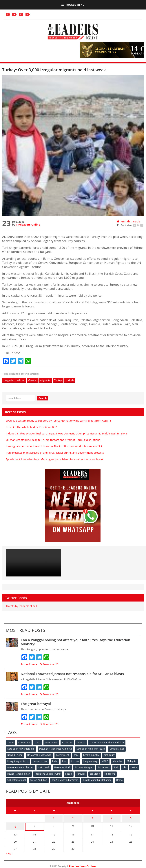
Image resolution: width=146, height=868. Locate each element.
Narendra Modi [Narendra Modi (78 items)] (77, 767)
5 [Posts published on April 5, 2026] (131, 816)
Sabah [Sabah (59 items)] (90, 773)
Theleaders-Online (28, 225)
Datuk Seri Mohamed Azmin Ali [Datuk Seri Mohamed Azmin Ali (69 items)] (56, 749)
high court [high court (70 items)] (112, 755)
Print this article (128, 221)
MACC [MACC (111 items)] (107, 761)
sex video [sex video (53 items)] (117, 773)
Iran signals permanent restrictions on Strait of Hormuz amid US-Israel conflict (54, 446)
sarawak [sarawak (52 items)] (102, 773)
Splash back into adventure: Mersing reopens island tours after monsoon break (55, 459)
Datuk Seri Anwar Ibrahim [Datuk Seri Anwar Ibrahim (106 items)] (21, 749)
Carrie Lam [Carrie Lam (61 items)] (25, 743)
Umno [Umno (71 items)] (121, 779)
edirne (22, 380)
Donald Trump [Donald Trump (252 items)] (15, 755)
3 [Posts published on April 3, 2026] (92, 816)
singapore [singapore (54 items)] (132, 773)
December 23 (49, 664)
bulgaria (9, 380)
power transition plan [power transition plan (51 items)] (39, 773)
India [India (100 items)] (56, 761)
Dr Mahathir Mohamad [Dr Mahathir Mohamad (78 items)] (40, 755)
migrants (50, 380)
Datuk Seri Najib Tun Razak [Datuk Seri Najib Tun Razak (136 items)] (92, 749)
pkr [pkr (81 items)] (9, 773)
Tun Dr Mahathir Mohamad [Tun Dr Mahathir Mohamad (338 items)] (99, 779)
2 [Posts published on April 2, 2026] (73, 816)
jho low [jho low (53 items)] (77, 761)
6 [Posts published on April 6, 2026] (15, 823)
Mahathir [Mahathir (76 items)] (121, 761)
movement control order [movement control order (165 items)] (35, 767)
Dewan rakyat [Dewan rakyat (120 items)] (118, 749)
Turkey (63, 380)
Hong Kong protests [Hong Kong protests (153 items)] (18, 761)
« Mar (9, 849)
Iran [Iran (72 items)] (66, 761)
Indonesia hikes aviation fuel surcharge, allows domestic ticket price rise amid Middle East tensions (67, 434)
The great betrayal (36, 704)
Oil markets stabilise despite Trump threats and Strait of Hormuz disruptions (53, 440)
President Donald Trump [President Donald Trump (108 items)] (68, 773)
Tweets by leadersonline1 (21, 606)
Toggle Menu (73, 5)
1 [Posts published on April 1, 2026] (54, 816)
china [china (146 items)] (39, 743)
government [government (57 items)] (63, 755)
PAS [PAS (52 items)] (133, 767)
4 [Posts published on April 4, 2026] (112, 816)
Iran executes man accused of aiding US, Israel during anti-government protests (55, 453)
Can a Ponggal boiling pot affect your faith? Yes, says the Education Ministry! (75, 642)
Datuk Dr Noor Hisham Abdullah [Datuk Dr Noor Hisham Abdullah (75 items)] (110, 743)
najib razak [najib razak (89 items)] (59, 767)
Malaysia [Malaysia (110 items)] (12, 767)
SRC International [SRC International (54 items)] (17, 779)
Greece (35, 380)
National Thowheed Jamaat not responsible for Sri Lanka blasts (72, 674)
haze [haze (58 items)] (77, 755)
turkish (76, 380)
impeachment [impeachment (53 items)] (41, 761)
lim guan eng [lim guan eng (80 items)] (92, 761)
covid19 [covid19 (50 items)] (83, 743)
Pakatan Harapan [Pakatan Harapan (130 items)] (100, 767)
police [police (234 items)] (19, 773)
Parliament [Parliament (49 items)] (120, 767)
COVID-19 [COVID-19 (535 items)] (69, 743)
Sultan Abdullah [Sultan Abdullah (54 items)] (39, 779)
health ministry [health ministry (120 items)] (93, 755)
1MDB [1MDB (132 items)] (11, 743)
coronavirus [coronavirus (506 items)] (53, 743)
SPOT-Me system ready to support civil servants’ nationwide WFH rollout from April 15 (59, 421)
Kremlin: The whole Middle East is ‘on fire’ (31, 427)
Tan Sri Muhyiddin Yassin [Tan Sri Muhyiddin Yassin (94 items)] (66, 779)
